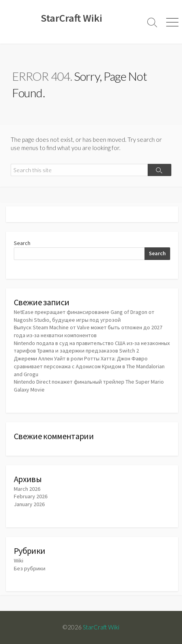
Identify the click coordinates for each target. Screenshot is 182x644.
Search (22, 243)
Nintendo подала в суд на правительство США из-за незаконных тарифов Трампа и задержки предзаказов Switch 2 (92, 347)
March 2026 (27, 489)
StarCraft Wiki (101, 627)
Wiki (19, 560)
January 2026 (29, 504)
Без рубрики (30, 568)
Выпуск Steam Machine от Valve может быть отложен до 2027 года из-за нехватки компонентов (88, 331)
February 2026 (31, 496)
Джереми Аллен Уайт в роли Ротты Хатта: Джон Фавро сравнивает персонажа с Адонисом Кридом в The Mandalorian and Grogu (89, 366)
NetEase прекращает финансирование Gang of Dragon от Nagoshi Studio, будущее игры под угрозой (84, 316)
